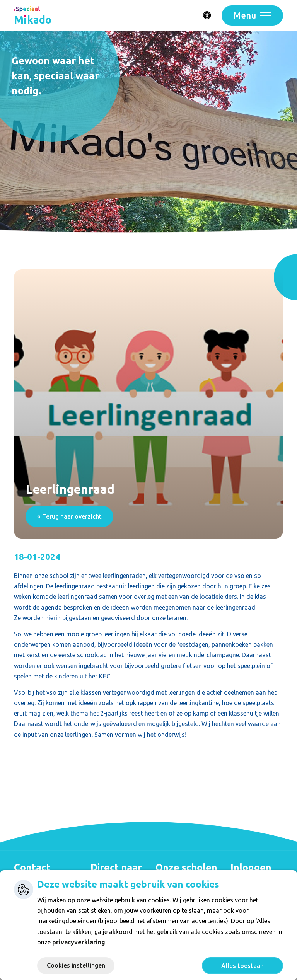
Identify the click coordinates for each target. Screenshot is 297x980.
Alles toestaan (242, 966)
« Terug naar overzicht (69, 516)
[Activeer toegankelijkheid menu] (207, 15)
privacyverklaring (79, 942)
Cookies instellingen (76, 965)
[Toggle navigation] (252, 15)
